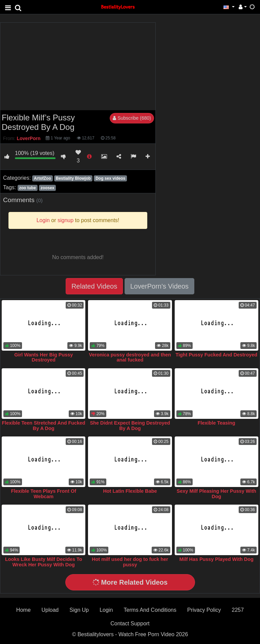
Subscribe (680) (132, 118)
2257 (238, 610)
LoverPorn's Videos (159, 286)
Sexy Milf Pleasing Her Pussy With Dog (216, 494)
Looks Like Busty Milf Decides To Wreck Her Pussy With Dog (44, 562)
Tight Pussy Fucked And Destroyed (217, 355)
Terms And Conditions (150, 610)
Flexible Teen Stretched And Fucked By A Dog (44, 426)
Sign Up (79, 610)
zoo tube (27, 188)
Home (24, 610)
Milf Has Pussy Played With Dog (216, 559)
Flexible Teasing (216, 423)
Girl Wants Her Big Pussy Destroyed (44, 357)
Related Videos (94, 286)
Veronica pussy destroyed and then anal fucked (130, 357)
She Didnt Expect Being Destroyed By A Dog (130, 426)
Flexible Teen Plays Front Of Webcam (43, 494)
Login (106, 610)
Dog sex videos (110, 178)
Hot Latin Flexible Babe (130, 491)
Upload (50, 610)
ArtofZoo (42, 178)
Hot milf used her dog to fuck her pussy (130, 562)
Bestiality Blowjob (73, 178)
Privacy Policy (204, 610)
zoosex (48, 188)
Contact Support (130, 623)
